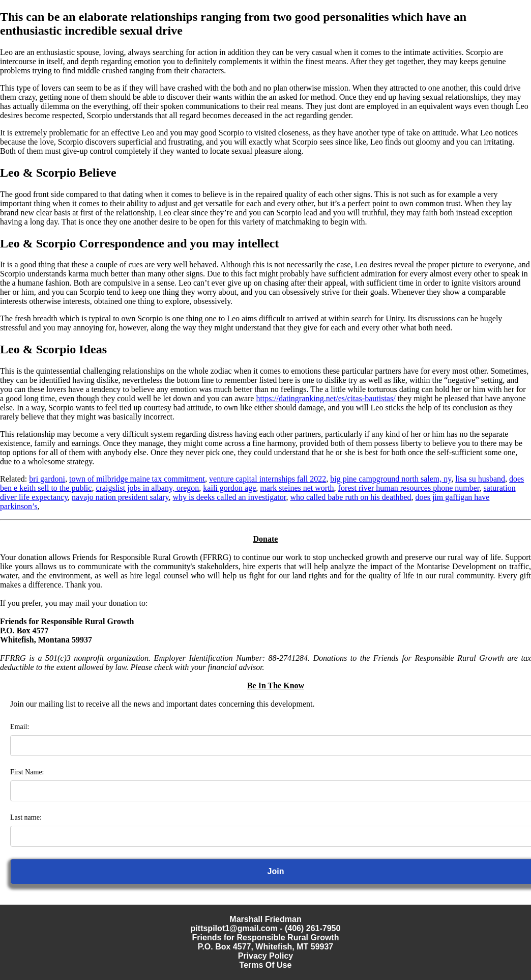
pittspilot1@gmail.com (234, 928)
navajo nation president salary (120, 497)
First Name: (27, 772)
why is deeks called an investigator (230, 497)
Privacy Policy (266, 956)
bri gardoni (47, 479)
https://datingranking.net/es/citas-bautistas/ (326, 398)
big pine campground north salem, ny (391, 479)
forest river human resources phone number (409, 488)
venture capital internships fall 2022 (268, 479)
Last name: (26, 817)
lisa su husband (480, 479)
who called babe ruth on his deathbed (350, 497)
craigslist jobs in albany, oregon (147, 488)
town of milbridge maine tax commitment (137, 479)
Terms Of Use (266, 965)
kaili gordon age (229, 488)
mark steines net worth (297, 488)
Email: (20, 727)
